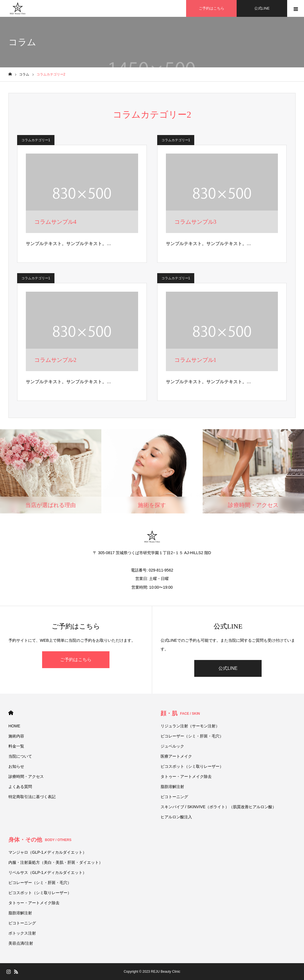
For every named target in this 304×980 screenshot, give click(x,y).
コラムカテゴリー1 (36, 140)
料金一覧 (16, 746)
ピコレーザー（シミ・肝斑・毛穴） (192, 736)
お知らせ (16, 766)
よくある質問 (20, 787)
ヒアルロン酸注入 (176, 817)
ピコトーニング (174, 797)
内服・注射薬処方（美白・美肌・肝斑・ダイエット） (56, 862)
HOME (11, 713)
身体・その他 (40, 840)
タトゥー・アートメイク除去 (186, 776)
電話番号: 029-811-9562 (152, 570)
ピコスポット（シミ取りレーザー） (192, 766)
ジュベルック (172, 746)
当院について (20, 756)
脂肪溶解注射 (172, 787)
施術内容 (16, 736)
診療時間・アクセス (26, 776)
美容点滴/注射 (21, 943)
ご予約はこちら (76, 660)
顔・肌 (180, 713)
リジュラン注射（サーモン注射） (190, 726)
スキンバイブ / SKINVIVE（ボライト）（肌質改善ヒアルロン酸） (218, 807)
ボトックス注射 (22, 933)
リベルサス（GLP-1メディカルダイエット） (47, 872)
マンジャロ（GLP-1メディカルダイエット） (47, 852)
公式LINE (228, 668)
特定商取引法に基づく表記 (32, 797)
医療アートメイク (176, 756)
